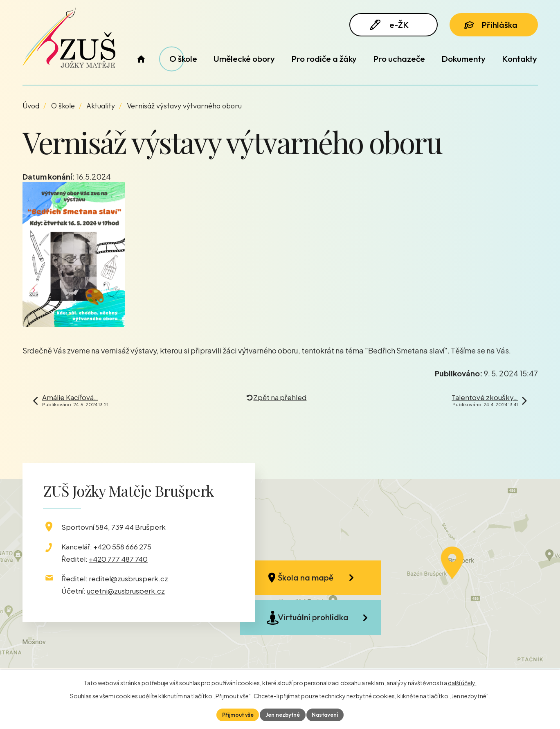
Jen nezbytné (283, 714)
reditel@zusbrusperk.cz (128, 578)
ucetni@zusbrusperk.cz (126, 591)
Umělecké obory (244, 59)
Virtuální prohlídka (317, 623)
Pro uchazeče (399, 59)
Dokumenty (463, 59)
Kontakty (520, 59)
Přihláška (492, 25)
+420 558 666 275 (122, 547)
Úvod (141, 59)
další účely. (462, 682)
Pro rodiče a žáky (324, 59)
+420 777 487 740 (118, 559)
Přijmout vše (237, 714)
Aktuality (101, 106)
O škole (183, 59)
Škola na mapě (311, 579)
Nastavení (326, 714)
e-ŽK (390, 26)
